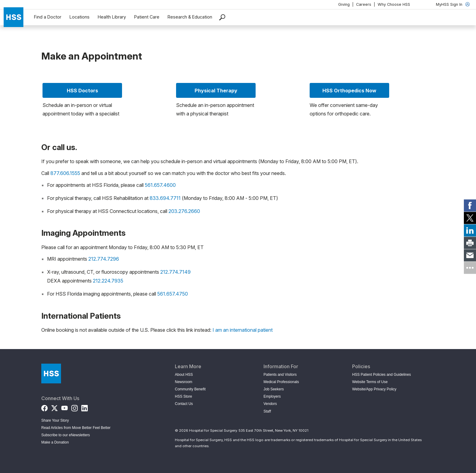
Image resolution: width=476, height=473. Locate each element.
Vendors (270, 404)
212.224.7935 (108, 281)
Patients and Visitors (280, 375)
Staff (267, 411)
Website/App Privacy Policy (374, 389)
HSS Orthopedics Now (349, 91)
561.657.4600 (160, 185)
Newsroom (184, 382)
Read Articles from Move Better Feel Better (76, 428)
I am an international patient (243, 330)
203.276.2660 (184, 211)
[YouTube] (65, 407)
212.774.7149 (175, 272)
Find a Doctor (48, 17)
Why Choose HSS (394, 4)
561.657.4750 (173, 294)
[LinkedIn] (85, 407)
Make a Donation (55, 442)
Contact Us (184, 404)
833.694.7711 (165, 198)
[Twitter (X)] (54, 407)
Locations (80, 17)
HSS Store (184, 396)
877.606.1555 (65, 173)
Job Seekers (274, 389)
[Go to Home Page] (51, 374)
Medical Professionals (281, 382)
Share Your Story (55, 420)
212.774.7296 (104, 259)
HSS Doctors (82, 91)
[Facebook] (44, 407)
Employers (272, 396)
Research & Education (190, 17)
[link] (470, 205)
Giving (344, 4)
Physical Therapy (216, 91)
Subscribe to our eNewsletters (66, 435)
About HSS (184, 375)
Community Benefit (190, 389)
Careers (364, 4)
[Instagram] (75, 407)
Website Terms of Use (370, 382)
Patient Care (147, 17)
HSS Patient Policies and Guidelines (381, 375)
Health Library (112, 17)
